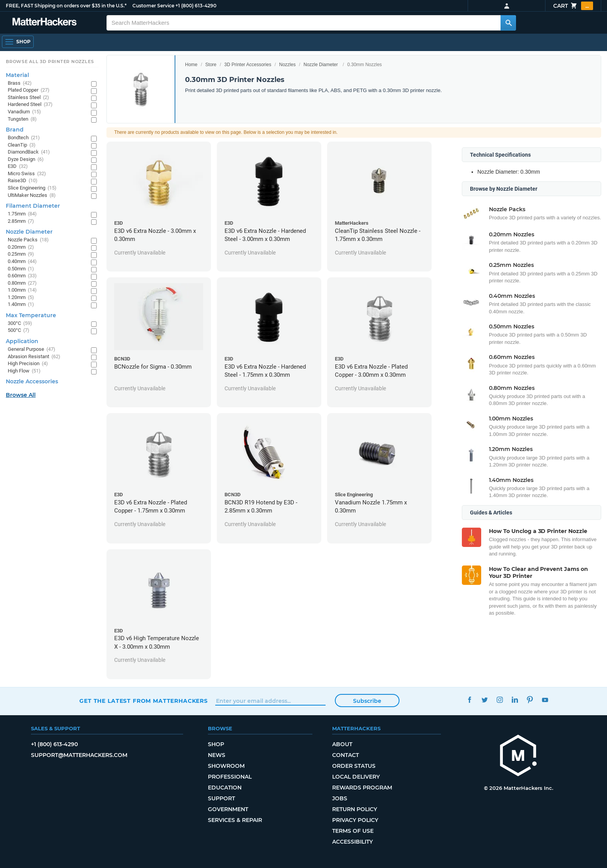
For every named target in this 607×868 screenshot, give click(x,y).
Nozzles (287, 65)
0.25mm (21, 254)
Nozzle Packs (28, 240)
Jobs (340, 798)
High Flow (24, 371)
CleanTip (22, 145)
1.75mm (22, 214)
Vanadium (24, 112)
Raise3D (23, 181)
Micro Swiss (27, 174)
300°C (20, 324)
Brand (15, 130)
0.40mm (22, 262)
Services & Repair (235, 820)
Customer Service (153, 6)
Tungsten (22, 119)
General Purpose (32, 349)
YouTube (545, 700)
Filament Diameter (33, 206)
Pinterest (530, 700)
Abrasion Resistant (34, 357)
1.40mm (21, 305)
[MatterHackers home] (45, 23)
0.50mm (21, 269)
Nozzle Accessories (32, 381)
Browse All (21, 395)
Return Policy (355, 809)
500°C (19, 331)
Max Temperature (31, 315)
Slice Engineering (32, 188)
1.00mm (22, 290)
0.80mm (22, 283)
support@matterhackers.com (79, 755)
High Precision (28, 364)
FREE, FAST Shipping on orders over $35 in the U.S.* (66, 6)
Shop (216, 744)
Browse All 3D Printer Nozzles (50, 62)
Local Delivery (356, 777)
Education (225, 788)
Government (228, 809)
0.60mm (22, 276)
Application (22, 341)
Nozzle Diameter (321, 65)
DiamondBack (29, 152)
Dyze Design (26, 160)
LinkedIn (515, 700)
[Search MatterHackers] (508, 23)
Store (211, 65)
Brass (20, 83)
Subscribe (367, 701)
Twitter (484, 700)
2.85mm (21, 221)
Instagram (500, 700)
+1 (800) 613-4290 (196, 6)
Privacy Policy (355, 820)
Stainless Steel (28, 98)
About (342, 744)
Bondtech (24, 138)
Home (191, 65)
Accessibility (352, 842)
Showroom (226, 766)
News (217, 755)
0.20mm (21, 247)
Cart (573, 6)
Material (17, 75)
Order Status (354, 766)
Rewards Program (362, 788)
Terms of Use (353, 831)
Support (221, 798)
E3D (18, 167)
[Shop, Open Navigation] (18, 42)
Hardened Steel (30, 105)
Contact (346, 755)
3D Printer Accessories (248, 65)
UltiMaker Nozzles (32, 196)
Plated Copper (29, 90)
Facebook (469, 700)
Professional (230, 777)
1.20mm (21, 298)
